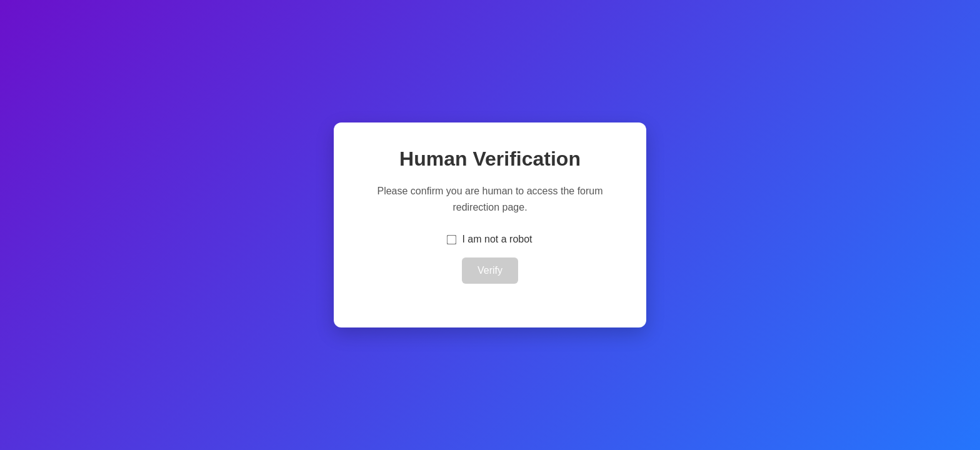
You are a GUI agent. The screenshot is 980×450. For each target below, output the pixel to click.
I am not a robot (497, 239)
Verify (490, 270)
